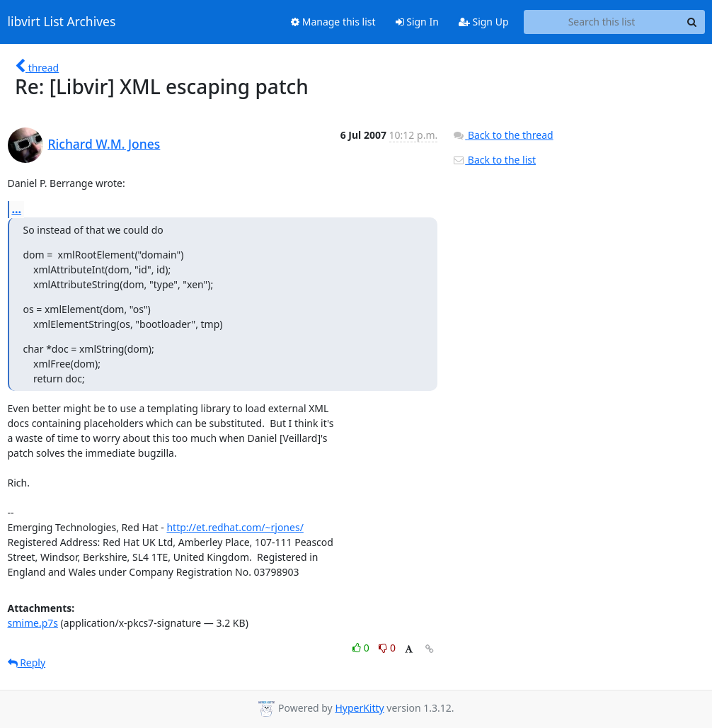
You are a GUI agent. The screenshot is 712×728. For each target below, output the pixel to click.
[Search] (692, 22)
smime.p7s (33, 623)
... (17, 209)
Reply (27, 662)
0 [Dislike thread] (387, 648)
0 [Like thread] (362, 648)
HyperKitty (359, 708)
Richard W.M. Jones (104, 144)
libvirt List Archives (62, 22)
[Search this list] (602, 22)
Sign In (417, 22)
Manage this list (333, 22)
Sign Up (484, 22)
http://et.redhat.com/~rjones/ (235, 527)
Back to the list (494, 160)
